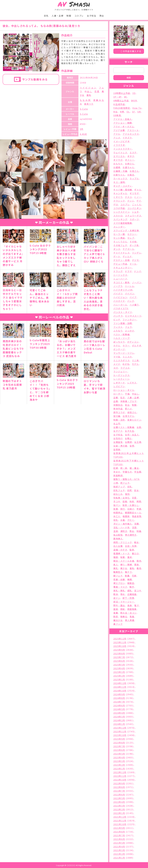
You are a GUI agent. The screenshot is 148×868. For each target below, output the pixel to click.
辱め (123, 594)
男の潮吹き (131, 535)
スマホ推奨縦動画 (123, 223)
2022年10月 (120, 780)
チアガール (128, 249)
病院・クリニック (123, 542)
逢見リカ (89, 104)
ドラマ (128, 271)
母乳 (116, 520)
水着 (123, 520)
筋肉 (139, 561)
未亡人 (117, 516)
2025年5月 (119, 665)
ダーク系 (134, 245)
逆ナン (117, 598)
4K (125, 97)
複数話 (131, 583)
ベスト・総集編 (121, 334)
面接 (116, 609)
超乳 (130, 591)
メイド (117, 364)
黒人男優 (130, 620)
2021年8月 (119, 832)
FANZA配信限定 (122, 108)
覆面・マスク (120, 587)
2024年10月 (120, 691)
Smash (74, 4)
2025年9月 (119, 650)
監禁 (132, 550)
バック (131, 301)
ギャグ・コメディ (123, 186)
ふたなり (118, 331)
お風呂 (131, 175)
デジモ (136, 260)
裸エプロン (119, 583)
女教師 (128, 442)
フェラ (128, 327)
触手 (132, 587)
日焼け (131, 509)
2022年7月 (119, 791)
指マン (117, 505)
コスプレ (79, 16)
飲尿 (116, 616)
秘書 (123, 557)
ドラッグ (118, 271)
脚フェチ (118, 576)
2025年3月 (119, 672)
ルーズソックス (121, 375)
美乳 (116, 568)
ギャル (138, 190)
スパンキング (120, 219)
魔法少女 (118, 620)
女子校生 (92, 16)
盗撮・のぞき (120, 550)
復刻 (127, 494)
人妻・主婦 (58, 16)
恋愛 (97, 91)
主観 (116, 397)
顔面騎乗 (132, 609)
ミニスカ (127, 357)
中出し (88, 91)
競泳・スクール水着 (124, 561)
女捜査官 (118, 442)
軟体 (116, 594)
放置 (116, 509)
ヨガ (116, 368)
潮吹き (124, 531)
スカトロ (118, 216)
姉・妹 (124, 468)
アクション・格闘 (123, 123)
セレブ (131, 238)
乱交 (123, 397)
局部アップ (119, 487)
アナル (117, 134)
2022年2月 (119, 809)
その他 (133, 242)
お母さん (134, 171)
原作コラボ (119, 412)
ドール (133, 264)
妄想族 (117, 449)
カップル (134, 178)
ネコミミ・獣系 (121, 282)
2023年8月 (119, 743)
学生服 (138, 472)
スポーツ (134, 219)
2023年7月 (119, 746)
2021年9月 (119, 828)
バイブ (133, 297)
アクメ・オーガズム (124, 126)
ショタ (135, 212)
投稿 (125, 501)
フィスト (118, 327)
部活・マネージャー (124, 602)
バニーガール (120, 305)
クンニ (131, 201)
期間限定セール (133, 513)
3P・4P (117, 97)
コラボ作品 (119, 208)
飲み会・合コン (128, 613)
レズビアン (119, 386)
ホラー (126, 346)
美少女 (124, 568)
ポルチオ (137, 346)
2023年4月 (119, 757)
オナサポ (118, 160)
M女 (115, 112)
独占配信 (118, 535)
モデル (135, 364)
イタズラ (127, 138)
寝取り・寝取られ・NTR (126, 479)
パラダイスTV (121, 308)
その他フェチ (120, 245)
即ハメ (128, 409)
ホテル (117, 346)
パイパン (129, 294)
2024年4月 (119, 713)
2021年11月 (120, 821)
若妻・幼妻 (119, 579)
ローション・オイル (124, 390)
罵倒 (137, 565)
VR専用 (117, 115)
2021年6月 (119, 839)
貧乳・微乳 (119, 591)
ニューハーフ (120, 279)
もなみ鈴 (85, 100)
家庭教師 (118, 475)
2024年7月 (119, 702)
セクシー (132, 234)
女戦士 (128, 438)
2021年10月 (120, 824)
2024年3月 (119, 717)
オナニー (130, 160)
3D (134, 93)
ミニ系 (136, 360)
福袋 (116, 557)
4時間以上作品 (121, 100)
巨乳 (46, 16)
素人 (116, 565)
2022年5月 (119, 798)
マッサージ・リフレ (124, 353)
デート (117, 256)
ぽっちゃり (119, 342)
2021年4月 (119, 847)
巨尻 (130, 490)
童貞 (130, 557)
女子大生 (129, 431)
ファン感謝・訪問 (123, 323)
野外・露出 (119, 605)
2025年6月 (119, 661)
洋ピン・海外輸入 (123, 524)
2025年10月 (120, 646)
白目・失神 (131, 546)
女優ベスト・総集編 (124, 427)
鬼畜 (132, 616)
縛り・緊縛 (126, 565)
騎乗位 (124, 616)
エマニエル (119, 156)
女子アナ (118, 431)
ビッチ (117, 320)
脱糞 (127, 576)
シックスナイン (121, 212)
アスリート (133, 130)
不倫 (127, 394)
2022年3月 (119, 806)
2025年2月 (119, 676)
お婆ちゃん (128, 167)
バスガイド (119, 301)
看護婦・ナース (121, 553)
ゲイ (139, 201)
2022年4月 (119, 802)
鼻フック (118, 624)
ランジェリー (120, 371)
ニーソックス (120, 275)
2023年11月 (120, 731)
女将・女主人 (132, 435)
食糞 (116, 613)
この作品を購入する (131, 51)
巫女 (136, 490)
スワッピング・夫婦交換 (126, 230)
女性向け (118, 438)
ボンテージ (119, 349)
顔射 (123, 609)
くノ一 (138, 197)
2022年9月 (119, 783)
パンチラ (118, 316)
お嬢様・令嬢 (120, 171)
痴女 (136, 542)
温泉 (116, 531)
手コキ (117, 501)
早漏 (139, 509)
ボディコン (133, 342)
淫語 (134, 527)
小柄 (116, 483)
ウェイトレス (120, 152)
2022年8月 (119, 787)
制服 (69, 16)
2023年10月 (120, 735)
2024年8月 (119, 698)
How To (137, 108)
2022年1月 (119, 813)
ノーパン (137, 282)
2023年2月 (119, 765)
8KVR (134, 100)
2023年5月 (119, 754)
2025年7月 (119, 657)
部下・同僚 (128, 598)
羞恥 (89, 95)
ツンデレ (137, 253)
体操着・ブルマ (128, 401)
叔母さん (132, 412)
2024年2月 (119, 720)
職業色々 (118, 572)
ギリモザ (134, 193)
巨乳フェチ (119, 490)
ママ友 (117, 357)
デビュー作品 (120, 264)
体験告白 (118, 405)
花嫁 (134, 576)
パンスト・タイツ (123, 312)
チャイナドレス (121, 253)
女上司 (117, 423)
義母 (139, 568)
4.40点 (83, 134)
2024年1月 (119, 724)
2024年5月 (119, 709)
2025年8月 (119, 653)
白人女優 (118, 546)
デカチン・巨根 (121, 260)
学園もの (127, 472)
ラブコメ (125, 368)
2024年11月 (120, 687)
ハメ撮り (134, 305)
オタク (131, 156)
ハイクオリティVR (123, 290)
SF (133, 112)
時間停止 (118, 513)
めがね (126, 364)
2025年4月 (119, 668)
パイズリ (118, 294)
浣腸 (137, 524)
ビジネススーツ (133, 316)
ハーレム (129, 286)
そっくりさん (120, 242)
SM (139, 112)
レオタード (119, 383)
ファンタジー (129, 320)
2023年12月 (120, 728)
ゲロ (116, 204)
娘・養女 (134, 468)
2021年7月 (119, 835)
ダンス (117, 249)
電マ (136, 605)
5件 (82, 129)
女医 (139, 427)
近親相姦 (132, 594)
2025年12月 (120, 639)
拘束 (132, 501)
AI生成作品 (119, 104)
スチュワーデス (133, 216)
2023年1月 (119, 769)
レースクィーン (121, 379)
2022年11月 (120, 776)
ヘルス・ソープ (121, 338)
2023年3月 (119, 761)
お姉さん (130, 164)
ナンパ (137, 271)
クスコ (128, 197)
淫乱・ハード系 (121, 527)
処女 (127, 405)
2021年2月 (119, 854)
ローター (118, 394)
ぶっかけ (129, 331)
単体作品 (118, 409)
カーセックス (120, 178)
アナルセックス (131, 134)
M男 (122, 112)
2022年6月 (119, 795)
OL (128, 112)
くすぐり (118, 197)
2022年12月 (120, 772)
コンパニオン (134, 208)
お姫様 (117, 167)
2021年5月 (119, 843)
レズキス (132, 383)
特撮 (139, 531)
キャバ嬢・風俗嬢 (123, 190)
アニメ (117, 138)
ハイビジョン (88, 88)
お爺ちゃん (119, 175)
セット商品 (119, 238)
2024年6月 (119, 705)
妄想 (132, 446)
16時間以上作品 (122, 93)
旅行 (123, 509)
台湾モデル (128, 416)
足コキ (138, 591)
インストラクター (123, 149)
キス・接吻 (119, 182)
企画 (116, 401)
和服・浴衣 (119, 420)
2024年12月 (120, 683)
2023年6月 (119, 750)
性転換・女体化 (121, 498)
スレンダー (119, 227)
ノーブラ (118, 286)
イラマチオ (119, 145)
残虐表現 (137, 516)
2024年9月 (119, 694)
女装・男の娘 (120, 446)
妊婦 (116, 468)
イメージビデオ (121, 141)
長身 (130, 605)
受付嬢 (117, 416)
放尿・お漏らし (131, 505)
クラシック (119, 201)
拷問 (139, 501)
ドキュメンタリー (123, 268)
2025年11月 (120, 642)
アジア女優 (119, 130)
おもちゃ (118, 164)
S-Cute (84, 109)
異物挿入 (118, 539)
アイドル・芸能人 (123, 119)
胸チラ (128, 572)
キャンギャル (120, 193)
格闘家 (126, 516)
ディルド (127, 256)
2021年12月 (120, 817)
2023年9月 (119, 739)
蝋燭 (130, 579)
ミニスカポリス (121, 360)
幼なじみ (118, 494)
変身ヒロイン (134, 420)
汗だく (131, 520)
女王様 (138, 442)
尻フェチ (125, 483)
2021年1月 (119, 858)
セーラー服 (119, 234)
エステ (133, 152)
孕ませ (117, 472)
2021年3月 (119, 850)
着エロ (135, 553)
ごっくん (137, 204)
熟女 (102, 16)
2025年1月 (119, 679)
